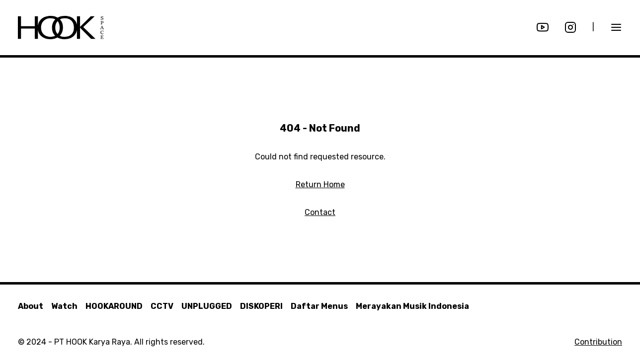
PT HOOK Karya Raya (92, 342)
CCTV (162, 306)
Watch (64, 306)
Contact (320, 212)
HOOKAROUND (114, 306)
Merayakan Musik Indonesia (412, 306)
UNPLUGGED (207, 306)
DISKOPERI (261, 306)
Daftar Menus (319, 306)
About (31, 306)
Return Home (320, 184)
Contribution (598, 342)
